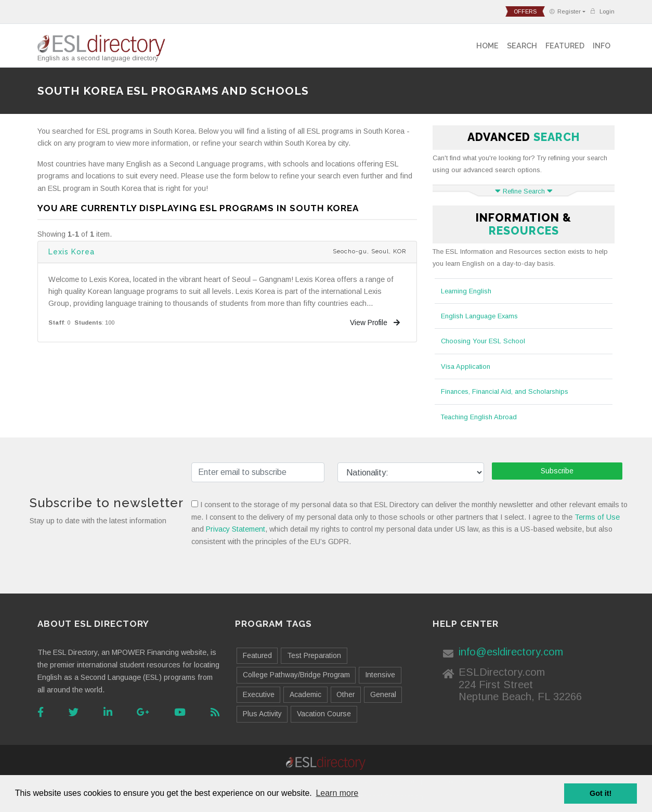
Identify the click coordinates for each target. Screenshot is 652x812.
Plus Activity (262, 714)
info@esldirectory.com (511, 652)
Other (345, 694)
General (383, 694)
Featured (565, 46)
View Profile (375, 323)
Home (487, 46)
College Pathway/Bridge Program (296, 675)
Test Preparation (314, 655)
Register (565, 11)
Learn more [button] (337, 793)
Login (602, 11)
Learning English (466, 291)
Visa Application (466, 366)
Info (602, 46)
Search (522, 46)
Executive (259, 694)
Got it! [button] (601, 793)
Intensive (380, 675)
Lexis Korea (71, 252)
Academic (305, 694)
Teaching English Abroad (479, 417)
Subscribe (557, 471)
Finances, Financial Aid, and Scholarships (505, 391)
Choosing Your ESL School (483, 341)
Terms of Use (597, 517)
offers (525, 11)
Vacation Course (324, 714)
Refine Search (524, 191)
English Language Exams (479, 316)
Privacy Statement (236, 529)
